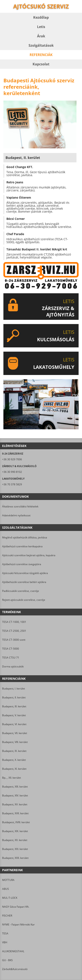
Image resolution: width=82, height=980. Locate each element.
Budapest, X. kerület (14, 760)
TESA (5, 933)
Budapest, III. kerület (14, 706)
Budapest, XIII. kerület (15, 787)
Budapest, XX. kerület (15, 840)
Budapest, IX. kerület (14, 751)
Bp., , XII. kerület (12, 778)
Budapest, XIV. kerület (15, 795)
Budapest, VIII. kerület (15, 742)
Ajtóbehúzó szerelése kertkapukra (22, 546)
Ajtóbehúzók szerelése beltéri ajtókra (24, 582)
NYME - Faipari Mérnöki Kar (18, 925)
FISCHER (7, 916)
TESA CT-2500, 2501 (14, 631)
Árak (41, 36)
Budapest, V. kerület (14, 715)
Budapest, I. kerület (14, 689)
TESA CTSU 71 (11, 658)
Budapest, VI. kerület (14, 724)
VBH (5, 942)
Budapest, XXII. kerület (15, 858)
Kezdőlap (41, 17)
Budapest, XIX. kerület (15, 831)
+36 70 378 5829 (12, 484)
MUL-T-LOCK (10, 898)
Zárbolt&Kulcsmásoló (15, 969)
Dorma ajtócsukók (13, 666)
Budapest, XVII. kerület (15, 813)
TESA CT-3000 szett (14, 640)
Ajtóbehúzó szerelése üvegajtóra (22, 564)
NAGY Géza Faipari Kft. (16, 907)
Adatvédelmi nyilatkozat (16, 515)
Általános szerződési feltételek (20, 506)
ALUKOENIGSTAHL (13, 951)
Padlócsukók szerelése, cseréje (21, 591)
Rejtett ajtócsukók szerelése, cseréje (24, 600)
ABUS (6, 889)
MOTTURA (8, 880)
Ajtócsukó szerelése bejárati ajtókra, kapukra (29, 555)
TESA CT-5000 (11, 649)
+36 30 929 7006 (12, 459)
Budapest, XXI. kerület (15, 849)
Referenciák (41, 55)
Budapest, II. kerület (14, 697)
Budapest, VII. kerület (15, 733)
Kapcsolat (41, 64)
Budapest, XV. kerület (15, 804)
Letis (41, 27)
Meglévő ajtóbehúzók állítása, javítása (25, 537)
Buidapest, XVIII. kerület (16, 822)
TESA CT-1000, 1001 (14, 622)
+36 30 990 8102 (12, 472)
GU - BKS (7, 960)
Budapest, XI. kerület (14, 769)
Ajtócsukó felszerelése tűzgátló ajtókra (25, 573)
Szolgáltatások (41, 45)
